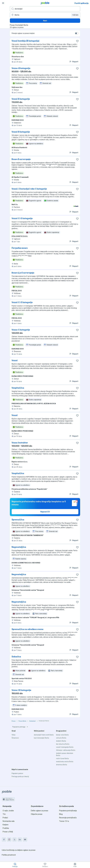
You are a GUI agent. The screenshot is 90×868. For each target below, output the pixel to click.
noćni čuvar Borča (62, 758)
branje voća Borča (62, 735)
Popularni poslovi (17, 773)
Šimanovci (15, 738)
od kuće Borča (61, 738)
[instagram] (9, 840)
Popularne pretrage (20, 727)
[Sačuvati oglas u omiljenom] (77, 41)
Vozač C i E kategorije (22, 218)
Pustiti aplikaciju (82, 3)
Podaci (5, 818)
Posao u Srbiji (8, 832)
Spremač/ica (18, 520)
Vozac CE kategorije (21, 690)
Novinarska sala (9, 821)
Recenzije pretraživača (68, 818)
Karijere (5, 825)
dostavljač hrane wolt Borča (44, 735)
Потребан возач (20, 248)
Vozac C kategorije (21, 330)
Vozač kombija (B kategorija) (25, 41)
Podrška (6, 828)
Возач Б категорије (21, 159)
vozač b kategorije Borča (65, 747)
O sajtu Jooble (8, 811)
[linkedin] (20, 840)
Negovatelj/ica (19, 547)
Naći (45, 21)
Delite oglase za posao (40, 811)
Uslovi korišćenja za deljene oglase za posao (19, 850)
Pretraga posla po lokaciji (20, 776)
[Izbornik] (3, 3)
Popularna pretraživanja (68, 811)
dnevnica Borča (62, 765)
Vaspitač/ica (18, 388)
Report (74, 62)
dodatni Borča (61, 741)
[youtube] (25, 840)
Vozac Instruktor (20, 443)
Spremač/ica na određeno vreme (27, 629)
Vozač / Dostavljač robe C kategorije (29, 189)
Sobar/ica (16, 657)
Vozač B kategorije (21, 99)
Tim (4, 814)
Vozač (15, 360)
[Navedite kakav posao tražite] (45, 9)
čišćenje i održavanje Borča (66, 750)
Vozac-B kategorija (21, 68)
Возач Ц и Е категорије (23, 273)
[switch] (77, 33)
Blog (61, 814)
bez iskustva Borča (63, 744)
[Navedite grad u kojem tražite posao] (45, 15)
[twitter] (14, 840)
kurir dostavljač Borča (41, 738)
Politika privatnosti (9, 855)
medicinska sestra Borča (65, 762)
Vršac (14, 735)
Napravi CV (45, 512)
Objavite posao (37, 814)
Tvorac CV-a (64, 821)
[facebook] (4, 840)
